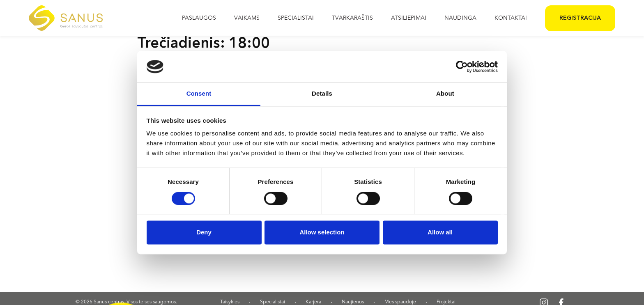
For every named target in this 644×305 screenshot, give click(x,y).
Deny (204, 233)
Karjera (313, 302)
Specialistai (273, 302)
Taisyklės (230, 302)
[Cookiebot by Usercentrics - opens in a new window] (462, 67)
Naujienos (353, 302)
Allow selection (322, 233)
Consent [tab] (199, 94)
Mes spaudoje (400, 302)
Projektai (446, 302)
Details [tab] (322, 94)
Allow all (440, 233)
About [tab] (445, 94)
